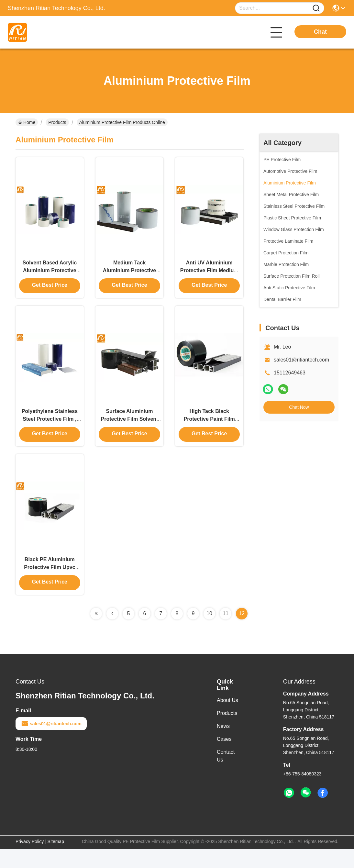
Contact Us (226, 775)
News (223, 745)
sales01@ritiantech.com (301, 360)
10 (209, 632)
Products (57, 122)
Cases (224, 758)
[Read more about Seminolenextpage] (96, 632)
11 (226, 632)
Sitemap (56, 860)
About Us (227, 719)
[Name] (316, 8)
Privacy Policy (30, 860)
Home (27, 122)
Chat (320, 32)
